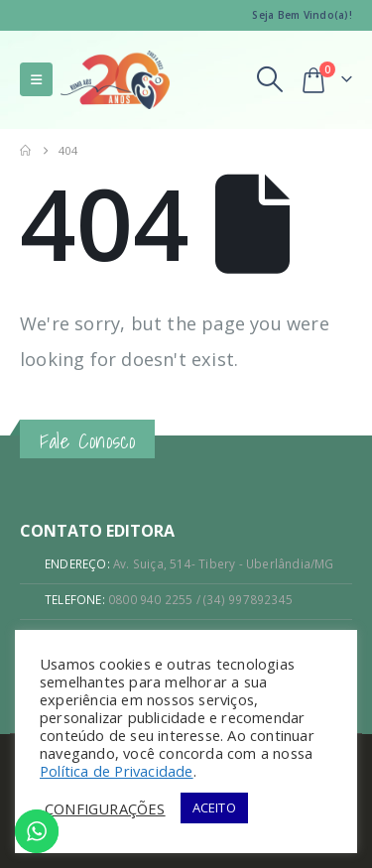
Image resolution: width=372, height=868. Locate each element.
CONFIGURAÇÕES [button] (105, 808)
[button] (36, 79)
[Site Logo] (115, 80)
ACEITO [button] (214, 807)
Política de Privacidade (117, 771)
